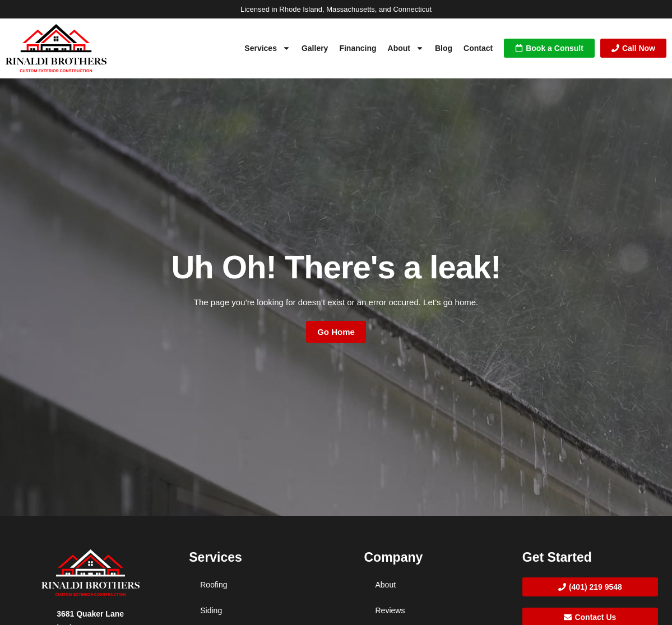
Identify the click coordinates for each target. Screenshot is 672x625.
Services (267, 48)
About (406, 48)
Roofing (214, 585)
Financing (358, 48)
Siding (211, 610)
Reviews (390, 610)
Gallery (315, 48)
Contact (478, 48)
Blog (444, 48)
